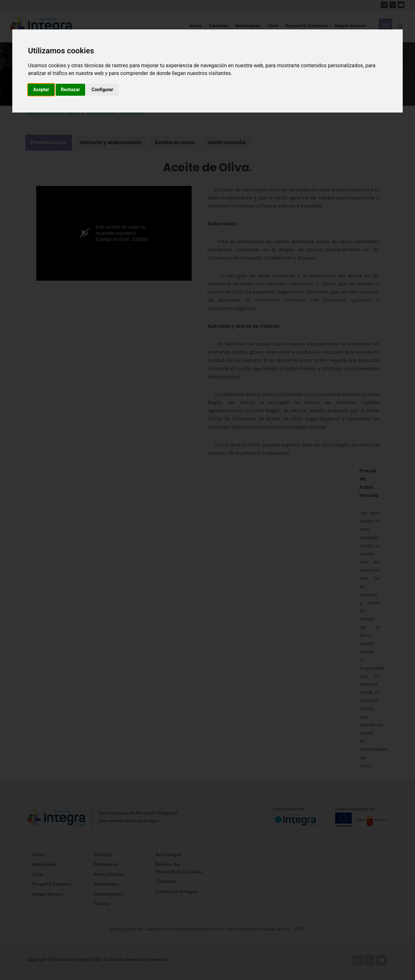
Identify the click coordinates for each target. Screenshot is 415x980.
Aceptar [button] (41, 90)
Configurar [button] (102, 90)
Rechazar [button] (70, 90)
